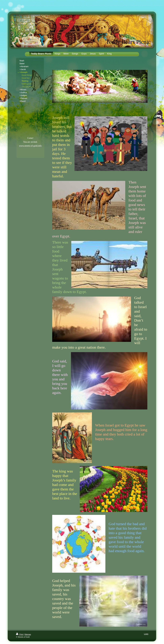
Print (20, 634)
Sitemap (28, 634)
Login (146, 634)
